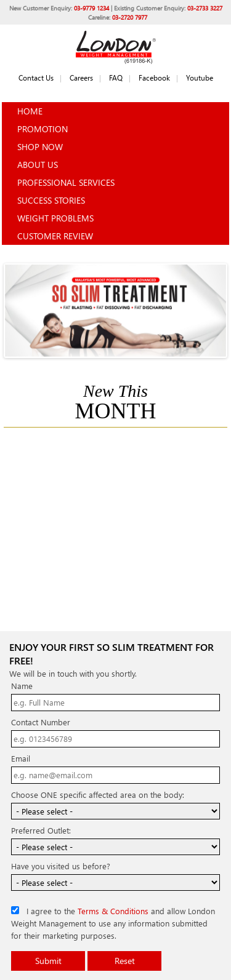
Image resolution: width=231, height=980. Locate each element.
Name (22, 686)
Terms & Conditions (113, 911)
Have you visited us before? (61, 866)
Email (21, 758)
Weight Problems (55, 218)
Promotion (43, 129)
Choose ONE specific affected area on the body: (98, 795)
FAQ (116, 78)
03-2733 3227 (205, 8)
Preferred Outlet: (41, 830)
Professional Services (66, 182)
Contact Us (36, 78)
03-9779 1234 (91, 8)
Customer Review (55, 236)
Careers (81, 78)
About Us (38, 165)
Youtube (200, 78)
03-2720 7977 (130, 17)
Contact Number (41, 722)
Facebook (154, 78)
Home (30, 111)
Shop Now (40, 147)
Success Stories (51, 200)
